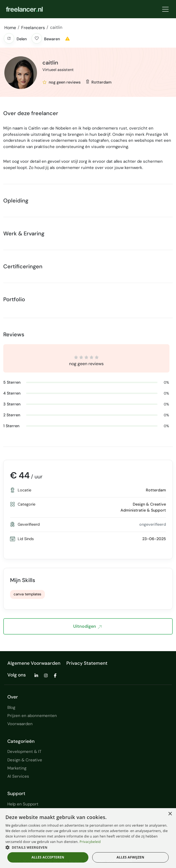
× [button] (170, 814)
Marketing (17, 768)
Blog (11, 707)
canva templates (27, 594)
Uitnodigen (87, 627)
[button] (9, 38)
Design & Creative (25, 760)
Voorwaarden (20, 724)
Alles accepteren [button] (48, 857)
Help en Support (23, 804)
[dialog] (88, 838)
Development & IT (24, 752)
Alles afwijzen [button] (131, 857)
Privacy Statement (87, 663)
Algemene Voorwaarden (34, 663)
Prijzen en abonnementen (32, 716)
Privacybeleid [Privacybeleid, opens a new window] (90, 842)
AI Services (18, 776)
